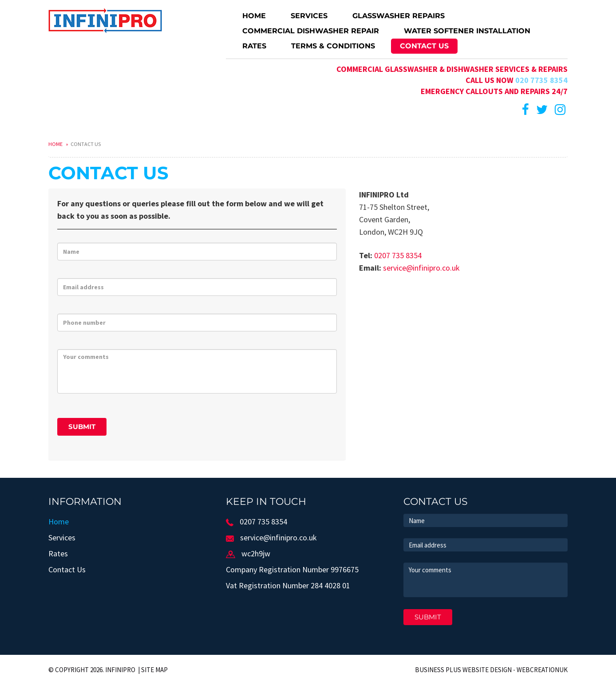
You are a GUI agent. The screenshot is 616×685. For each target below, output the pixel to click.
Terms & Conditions (333, 46)
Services (309, 16)
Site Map (154, 670)
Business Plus (438, 670)
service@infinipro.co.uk (421, 268)
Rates (254, 46)
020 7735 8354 (541, 80)
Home (254, 16)
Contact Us (424, 46)
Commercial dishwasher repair (311, 31)
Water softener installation (467, 31)
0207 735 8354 (398, 255)
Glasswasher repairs (399, 16)
